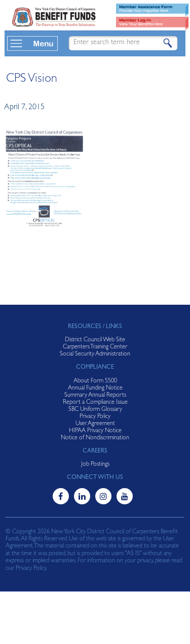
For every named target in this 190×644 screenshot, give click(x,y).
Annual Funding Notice (95, 389)
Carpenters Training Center (95, 347)
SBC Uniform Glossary (95, 410)
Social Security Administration (95, 355)
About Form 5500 (95, 381)
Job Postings (95, 465)
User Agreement (95, 424)
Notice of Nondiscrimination (95, 438)
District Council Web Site (95, 340)
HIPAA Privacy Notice (95, 431)
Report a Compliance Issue (95, 403)
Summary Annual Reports (95, 396)
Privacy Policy (95, 417)
